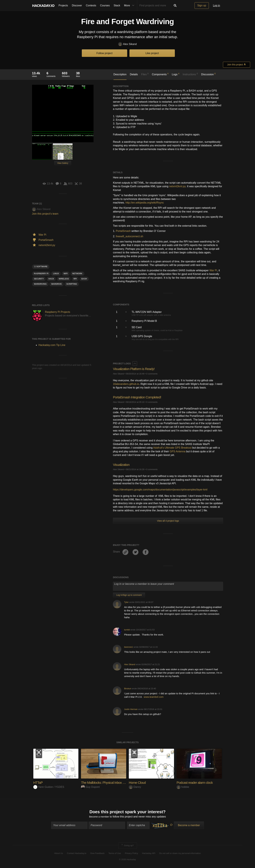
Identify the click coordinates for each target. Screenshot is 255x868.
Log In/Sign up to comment (129, 595)
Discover (77, 5)
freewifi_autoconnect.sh (129, 236)
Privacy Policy (131, 854)
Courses (105, 5)
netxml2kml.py (177, 186)
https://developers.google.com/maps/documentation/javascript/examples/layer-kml (160, 490)
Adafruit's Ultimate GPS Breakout (172, 448)
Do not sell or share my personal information (180, 854)
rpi (75, 279)
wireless (64, 279)
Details (134, 74)
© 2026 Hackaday (127, 860)
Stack (117, 5)
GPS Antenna (178, 451)
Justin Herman (131, 709)
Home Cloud (138, 783)
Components (160, 74)
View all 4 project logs (168, 521)
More (130, 6)
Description (120, 74)
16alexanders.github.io (126, 384)
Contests (91, 5)
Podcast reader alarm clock (196, 783)
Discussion (208, 74)
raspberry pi (41, 274)
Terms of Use (115, 854)
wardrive (57, 284)
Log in (216, 5)
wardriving (40, 284)
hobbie (183, 787)
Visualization (122, 465)
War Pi (213, 270)
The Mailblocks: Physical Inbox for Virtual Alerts (115, 783)
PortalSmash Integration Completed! (139, 397)
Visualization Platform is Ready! (135, 369)
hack (51, 279)
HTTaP (38, 783)
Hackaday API (149, 854)
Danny (135, 787)
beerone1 (128, 647)
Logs (176, 74)
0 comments (152, 374)
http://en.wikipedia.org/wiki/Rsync (145, 203)
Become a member (99, 817)
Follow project (104, 53)
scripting (72, 284)
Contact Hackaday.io (77, 854)
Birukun (128, 689)
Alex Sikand (127, 44)
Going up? (127, 846)
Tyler (126, 602)
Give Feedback (97, 854)
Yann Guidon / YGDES (49, 787)
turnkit (127, 630)
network (77, 274)
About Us (59, 854)
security (39, 279)
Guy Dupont (90, 787)
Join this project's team (45, 214)
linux (56, 274)
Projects (63, 5)
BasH (84, 279)
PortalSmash (123, 231)
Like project (152, 53)
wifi (66, 274)
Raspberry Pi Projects (58, 312)
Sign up (202, 5)
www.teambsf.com (154, 697)
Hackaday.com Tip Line (52, 345)
